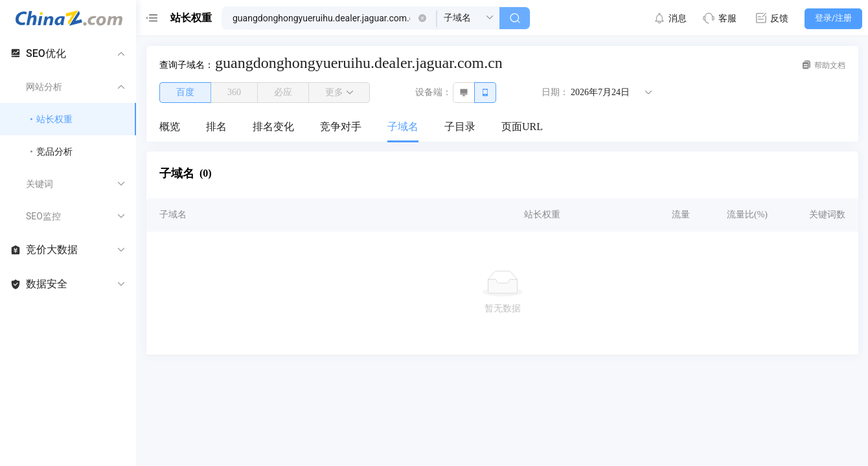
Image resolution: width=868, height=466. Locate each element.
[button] (422, 18)
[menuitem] (170, 128)
